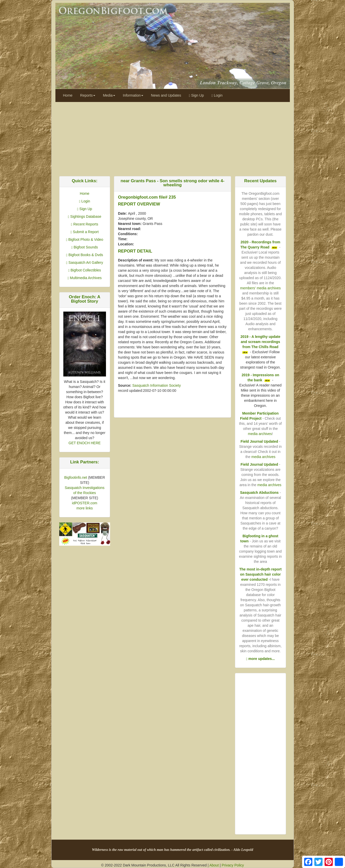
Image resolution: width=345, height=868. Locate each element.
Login (217, 95)
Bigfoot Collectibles (85, 270)
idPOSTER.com (85, 503)
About (214, 865)
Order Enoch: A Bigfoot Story (85, 299)
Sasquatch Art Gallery (85, 262)
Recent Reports (85, 224)
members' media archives (260, 288)
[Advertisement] (173, 138)
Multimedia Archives (85, 278)
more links (85, 508)
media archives (260, 434)
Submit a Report (85, 232)
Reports (88, 95)
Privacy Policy (233, 865)
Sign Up (196, 95)
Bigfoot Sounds (85, 247)
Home (68, 95)
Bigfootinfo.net (76, 477)
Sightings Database (85, 216)
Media (109, 95)
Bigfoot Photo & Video (85, 239)
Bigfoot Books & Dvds (85, 255)
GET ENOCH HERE (85, 443)
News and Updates (166, 95)
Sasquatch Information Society (157, 385)
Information (133, 95)
